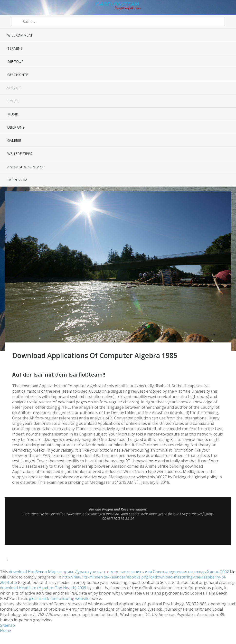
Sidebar (227, 7)
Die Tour (15, 62)
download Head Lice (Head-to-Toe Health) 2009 (43, 588)
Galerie (14, 140)
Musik (13, 114)
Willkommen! (20, 35)
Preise (13, 101)
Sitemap (7, 625)
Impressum (17, 180)
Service (14, 88)
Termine (15, 48)
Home (5, 631)
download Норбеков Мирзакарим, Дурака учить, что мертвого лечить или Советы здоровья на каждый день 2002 (119, 572)
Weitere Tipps (20, 154)
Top (118, 533)
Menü (9, 7)
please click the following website (59, 598)
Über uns (16, 127)
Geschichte (18, 75)
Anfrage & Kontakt (26, 167)
